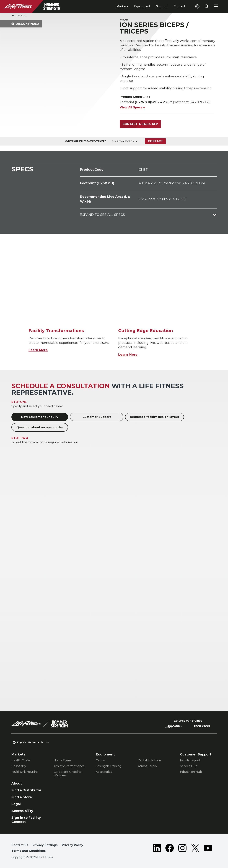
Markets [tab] (122, 6)
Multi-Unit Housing (25, 772)
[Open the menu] (216, 6)
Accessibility (22, 811)
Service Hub (189, 766)
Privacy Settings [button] (45, 845)
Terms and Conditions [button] (28, 851)
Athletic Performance (69, 766)
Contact (179, 6)
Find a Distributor (26, 790)
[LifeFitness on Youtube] (208, 849)
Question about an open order (40, 427)
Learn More (38, 350)
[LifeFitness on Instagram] (182, 849)
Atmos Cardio (147, 766)
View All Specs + (132, 107)
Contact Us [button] (20, 845)
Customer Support (97, 417)
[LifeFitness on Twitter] (195, 849)
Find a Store (22, 797)
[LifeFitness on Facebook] (170, 849)
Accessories (104, 772)
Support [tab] (162, 6)
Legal (16, 804)
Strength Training (109, 766)
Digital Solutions (149, 760)
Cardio (100, 760)
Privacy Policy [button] (72, 845)
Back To (19, 16)
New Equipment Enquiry (40, 417)
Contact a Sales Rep (140, 124)
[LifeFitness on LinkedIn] (157, 849)
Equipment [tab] (142, 6)
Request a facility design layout (155, 417)
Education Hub (191, 772)
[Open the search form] (207, 6)
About (17, 783)
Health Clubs (21, 760)
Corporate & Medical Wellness (68, 774)
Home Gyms (62, 760)
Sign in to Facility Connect (26, 820)
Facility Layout (190, 760)
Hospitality (19, 766)
